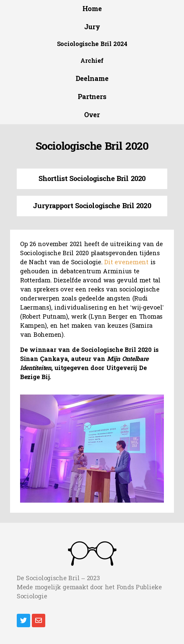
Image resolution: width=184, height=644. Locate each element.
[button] (92, 9)
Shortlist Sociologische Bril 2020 (92, 179)
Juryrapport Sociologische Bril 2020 (92, 206)
